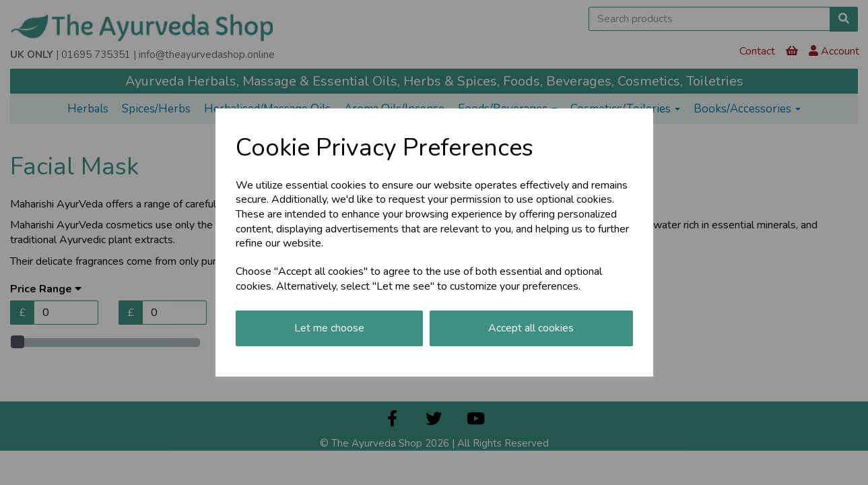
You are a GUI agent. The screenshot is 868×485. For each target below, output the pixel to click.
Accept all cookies (531, 328)
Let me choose (329, 328)
